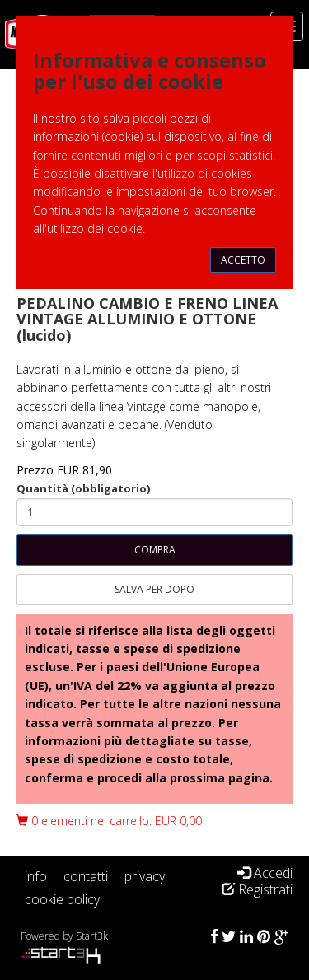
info (36, 876)
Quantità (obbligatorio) (83, 488)
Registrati (257, 889)
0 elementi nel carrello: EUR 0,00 (109, 821)
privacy (145, 876)
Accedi (265, 873)
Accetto (243, 260)
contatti (86, 876)
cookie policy (62, 899)
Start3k (92, 936)
